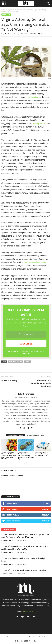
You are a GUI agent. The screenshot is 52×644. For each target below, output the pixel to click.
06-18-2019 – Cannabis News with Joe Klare (40, 383)
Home (3, 10)
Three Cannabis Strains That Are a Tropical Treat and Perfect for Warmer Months (9, 455)
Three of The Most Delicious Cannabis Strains (24, 570)
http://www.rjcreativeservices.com (26, 397)
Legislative (11, 10)
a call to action (32, 97)
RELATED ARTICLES (15, 435)
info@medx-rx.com (31, 611)
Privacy (10, 637)
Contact (42, 637)
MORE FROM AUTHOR (36, 435)
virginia (28, 362)
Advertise (33, 637)
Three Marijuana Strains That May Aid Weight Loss (42, 454)
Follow (45, 509)
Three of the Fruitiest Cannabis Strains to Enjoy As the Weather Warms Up (26, 455)
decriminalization (16, 362)
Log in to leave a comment (13, 475)
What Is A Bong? (10, 380)
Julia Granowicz (10, 34)
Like (47, 503)
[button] (48, 4)
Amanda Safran (8, 540)
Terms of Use (21, 637)
